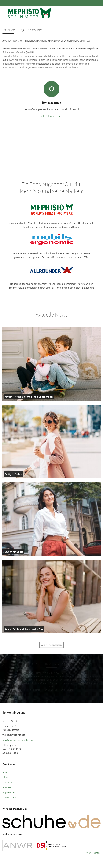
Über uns (7, 782)
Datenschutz (9, 797)
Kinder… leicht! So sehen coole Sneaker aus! (29, 397)
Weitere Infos (94, 853)
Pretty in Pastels (13, 475)
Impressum (8, 792)
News (5, 772)
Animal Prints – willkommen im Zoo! (24, 630)
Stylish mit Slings (14, 552)
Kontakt (7, 787)
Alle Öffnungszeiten (52, 116)
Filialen (6, 777)
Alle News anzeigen (51, 646)
